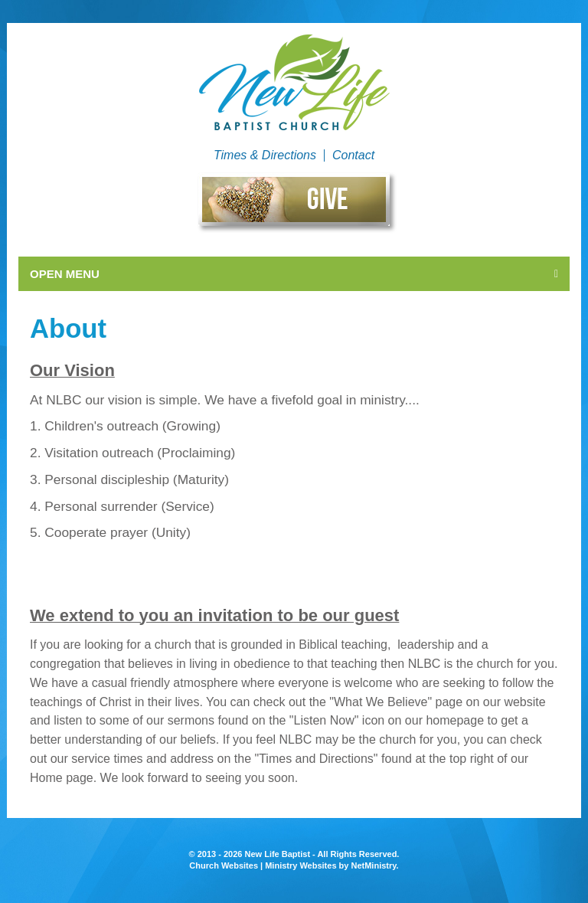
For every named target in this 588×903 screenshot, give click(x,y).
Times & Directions (265, 155)
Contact (353, 155)
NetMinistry (373, 865)
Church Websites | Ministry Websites (264, 865)
